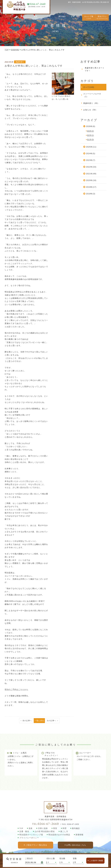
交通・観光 (24, 831)
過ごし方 (64, 831)
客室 (55, 828)
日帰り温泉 (43, 828)
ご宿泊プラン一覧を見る (36, 845)
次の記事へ (51, 721)
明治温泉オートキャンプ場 (31, 835)
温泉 (31, 828)
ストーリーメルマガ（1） (92, 95)
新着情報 (15, 50)
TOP (7, 50)
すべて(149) (89, 87)
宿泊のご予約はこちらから (16, 689)
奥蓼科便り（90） (91, 103)
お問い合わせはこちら (76, 845)
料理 (65, 828)
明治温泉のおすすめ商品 (59, 835)
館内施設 (76, 828)
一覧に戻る (39, 721)
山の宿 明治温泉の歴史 (45, 831)
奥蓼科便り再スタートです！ (95, 69)
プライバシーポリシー (29, 838)
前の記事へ (27, 721)
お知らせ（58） (90, 110)
